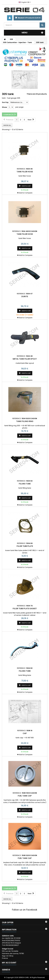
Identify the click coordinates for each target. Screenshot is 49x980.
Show (4, 107)
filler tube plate (25, 546)
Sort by (5, 102)
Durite (25, 296)
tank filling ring (25, 421)
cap (25, 733)
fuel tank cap (25, 796)
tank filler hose (25, 172)
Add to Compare (26, 193)
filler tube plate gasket (25, 609)
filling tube (25, 484)
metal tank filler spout (25, 359)
